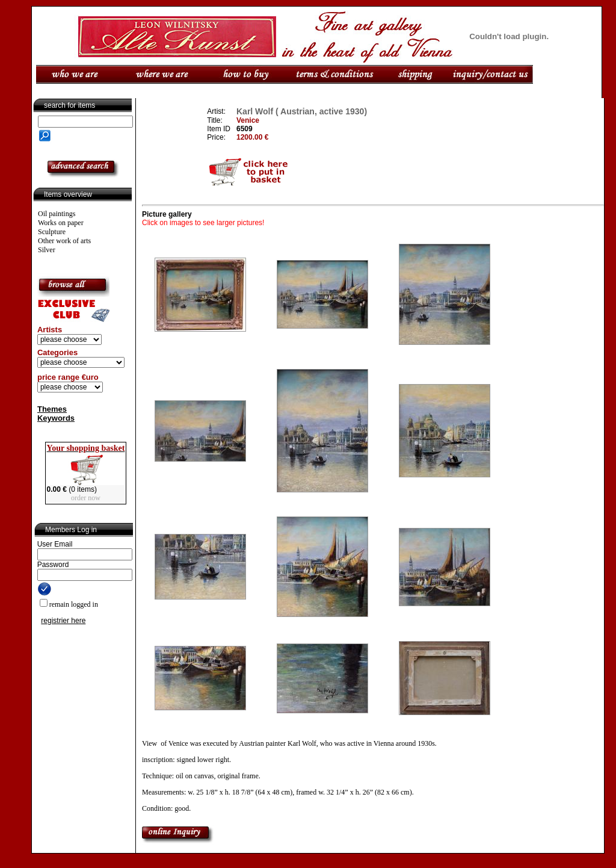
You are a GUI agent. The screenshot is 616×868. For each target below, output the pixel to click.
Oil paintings (57, 214)
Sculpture (52, 232)
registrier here (63, 621)
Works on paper (61, 223)
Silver (47, 250)
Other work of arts (64, 241)
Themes (52, 409)
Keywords (56, 418)
